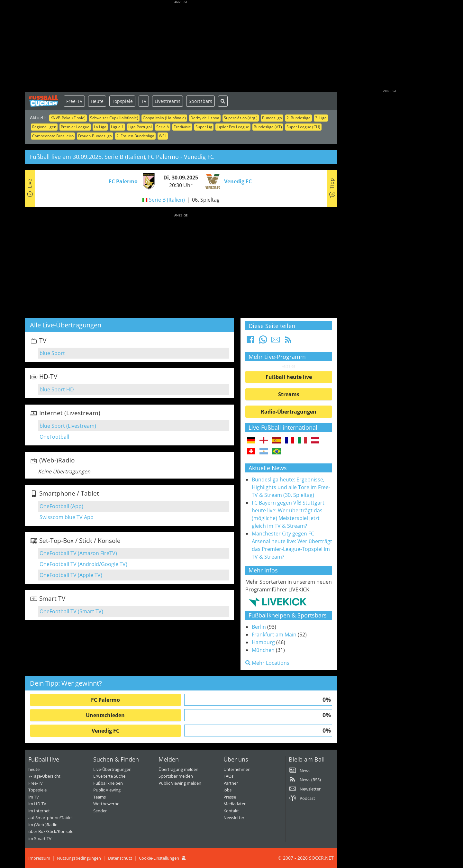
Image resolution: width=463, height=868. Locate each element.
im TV (34, 797)
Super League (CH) (303, 127)
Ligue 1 (117, 127)
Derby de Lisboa (205, 118)
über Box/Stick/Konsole (51, 831)
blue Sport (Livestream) (68, 426)
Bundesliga (272, 118)
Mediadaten (235, 804)
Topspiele (122, 101)
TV (144, 101)
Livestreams (168, 101)
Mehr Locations (267, 663)
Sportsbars (200, 101)
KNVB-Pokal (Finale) (68, 118)
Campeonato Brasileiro (53, 136)
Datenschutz (120, 858)
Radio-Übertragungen (289, 412)
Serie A (163, 127)
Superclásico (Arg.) (241, 118)
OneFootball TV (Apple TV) (71, 575)
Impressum (39, 858)
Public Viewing (107, 790)
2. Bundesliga (299, 118)
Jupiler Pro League (233, 127)
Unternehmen (237, 769)
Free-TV (74, 101)
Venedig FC (105, 731)
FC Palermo (105, 700)
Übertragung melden (178, 769)
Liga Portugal (140, 127)
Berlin (259, 627)
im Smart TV (40, 838)
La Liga (100, 127)
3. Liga (321, 118)
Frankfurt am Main (274, 635)
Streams (289, 394)
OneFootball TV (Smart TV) (71, 611)
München (263, 650)
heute (34, 769)
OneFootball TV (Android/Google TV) (83, 564)
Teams (100, 797)
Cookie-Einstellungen (159, 858)
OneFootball (54, 437)
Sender (100, 811)
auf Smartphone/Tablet (51, 818)
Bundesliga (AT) (268, 127)
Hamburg (263, 642)
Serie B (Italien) (167, 200)
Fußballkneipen (108, 783)
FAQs (228, 776)
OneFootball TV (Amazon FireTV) (78, 553)
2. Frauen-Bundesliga (135, 136)
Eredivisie (182, 127)
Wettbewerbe (106, 804)
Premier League (75, 127)
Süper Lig (204, 127)
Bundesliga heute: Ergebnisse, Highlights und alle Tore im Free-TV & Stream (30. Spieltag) (291, 487)
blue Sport (52, 353)
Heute (97, 101)
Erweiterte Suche (109, 776)
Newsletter (234, 818)
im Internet (39, 811)
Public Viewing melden (180, 783)
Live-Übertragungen (112, 769)
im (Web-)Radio (43, 825)
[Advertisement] (181, 47)
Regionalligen (44, 127)
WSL (163, 136)
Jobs (227, 790)
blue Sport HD (57, 389)
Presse (230, 797)
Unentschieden (105, 715)
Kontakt (231, 811)
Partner (231, 783)
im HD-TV (37, 804)
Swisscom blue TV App (67, 517)
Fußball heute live (289, 377)
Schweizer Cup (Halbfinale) (114, 118)
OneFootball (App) (61, 506)
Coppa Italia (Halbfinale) (164, 118)
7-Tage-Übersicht (44, 776)
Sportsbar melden (176, 776)
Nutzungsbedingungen (79, 858)
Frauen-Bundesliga (95, 136)
